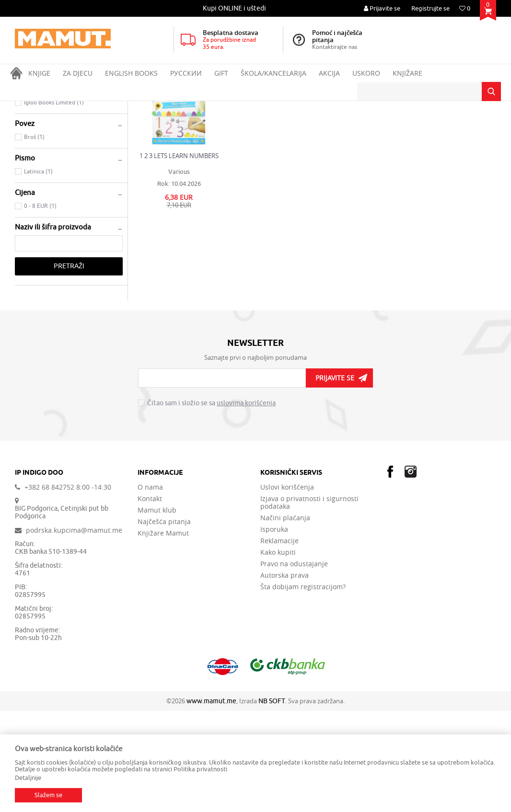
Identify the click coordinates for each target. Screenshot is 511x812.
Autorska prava (285, 676)
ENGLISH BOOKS (96, 107)
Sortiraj (314, 126)
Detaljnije (28, 778)
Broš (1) (34, 238)
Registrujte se (430, 8)
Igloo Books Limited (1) (54, 204)
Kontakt (150, 600)
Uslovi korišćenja (287, 588)
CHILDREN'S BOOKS (47, 154)
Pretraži (69, 367)
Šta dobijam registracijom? (303, 688)
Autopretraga (273, 126)
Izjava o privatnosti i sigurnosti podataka (309, 604)
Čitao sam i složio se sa (211, 504)
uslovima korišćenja (246, 504)
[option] (235, 8)
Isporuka (274, 630)
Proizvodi (55, 107)
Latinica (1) (38, 273)
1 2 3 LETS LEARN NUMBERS (179, 257)
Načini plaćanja (285, 619)
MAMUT (25, 107)
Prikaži (389, 126)
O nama (150, 588)
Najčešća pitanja (164, 623)
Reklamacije (279, 642)
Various (179, 273)
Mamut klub (157, 611)
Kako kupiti (278, 653)
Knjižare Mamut (163, 634)
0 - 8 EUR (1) (40, 307)
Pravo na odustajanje (294, 665)
